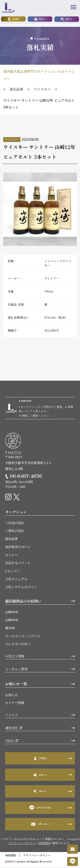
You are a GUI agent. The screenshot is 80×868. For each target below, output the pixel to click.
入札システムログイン (21, 589)
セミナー (12, 557)
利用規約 (44, 845)
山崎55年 (12, 622)
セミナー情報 (15, 705)
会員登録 (13, 19)
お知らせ (12, 697)
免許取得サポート (18, 549)
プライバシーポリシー (22, 845)
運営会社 (12, 730)
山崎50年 (12, 614)
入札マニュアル (16, 581)
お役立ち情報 (15, 658)
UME (9, 743)
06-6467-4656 (26, 478)
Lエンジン (12, 573)
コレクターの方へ (18, 646)
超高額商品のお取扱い (23, 603)
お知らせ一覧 (16, 686)
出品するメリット (18, 565)
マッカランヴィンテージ (23, 638)
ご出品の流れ (15, 525)
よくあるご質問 (16, 671)
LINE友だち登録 (40, 810)
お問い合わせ (40, 826)
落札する (67, 19)
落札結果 (12, 541)
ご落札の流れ (15, 533)
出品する (40, 19)
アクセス (12, 717)
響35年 (10, 630)
